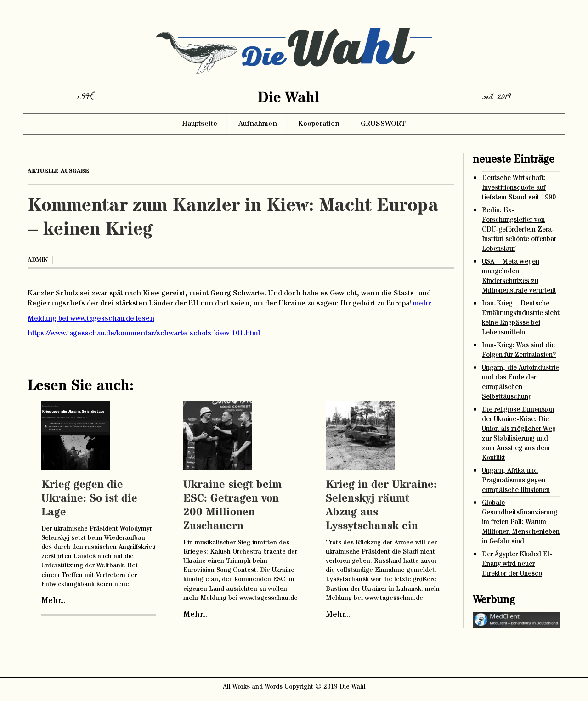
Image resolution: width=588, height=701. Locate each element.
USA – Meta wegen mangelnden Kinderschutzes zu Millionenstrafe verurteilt (519, 276)
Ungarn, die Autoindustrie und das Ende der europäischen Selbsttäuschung (520, 382)
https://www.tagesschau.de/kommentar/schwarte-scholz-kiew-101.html (144, 333)
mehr (422, 303)
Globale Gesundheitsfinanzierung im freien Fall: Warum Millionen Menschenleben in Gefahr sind (521, 522)
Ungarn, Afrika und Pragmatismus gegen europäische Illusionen (516, 480)
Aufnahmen (258, 124)
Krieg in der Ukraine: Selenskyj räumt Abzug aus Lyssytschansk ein (381, 506)
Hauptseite (200, 124)
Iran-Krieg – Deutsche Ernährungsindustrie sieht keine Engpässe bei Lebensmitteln (521, 318)
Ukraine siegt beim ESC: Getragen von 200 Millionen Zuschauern (232, 506)
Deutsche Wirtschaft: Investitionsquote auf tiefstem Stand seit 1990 (519, 188)
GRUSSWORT (383, 124)
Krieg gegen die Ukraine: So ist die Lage (89, 499)
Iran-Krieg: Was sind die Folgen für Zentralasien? (519, 350)
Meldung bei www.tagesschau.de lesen (91, 318)
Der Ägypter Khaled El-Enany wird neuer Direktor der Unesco (517, 564)
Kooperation (319, 124)
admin (38, 260)
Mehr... (54, 601)
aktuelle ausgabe (58, 171)
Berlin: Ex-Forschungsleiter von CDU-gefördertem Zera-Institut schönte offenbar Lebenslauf (519, 229)
